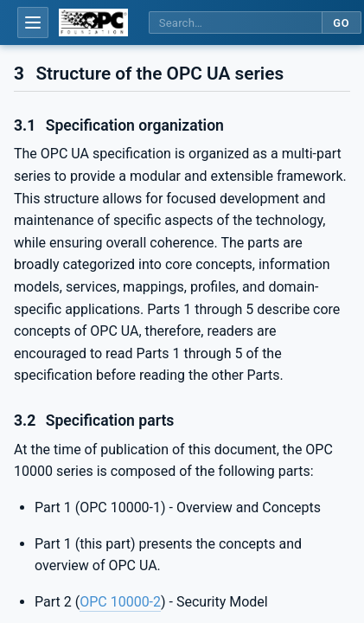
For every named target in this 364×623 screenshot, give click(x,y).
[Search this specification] (235, 23)
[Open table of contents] (33, 22)
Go (341, 23)
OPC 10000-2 (120, 602)
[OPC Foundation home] (93, 22)
